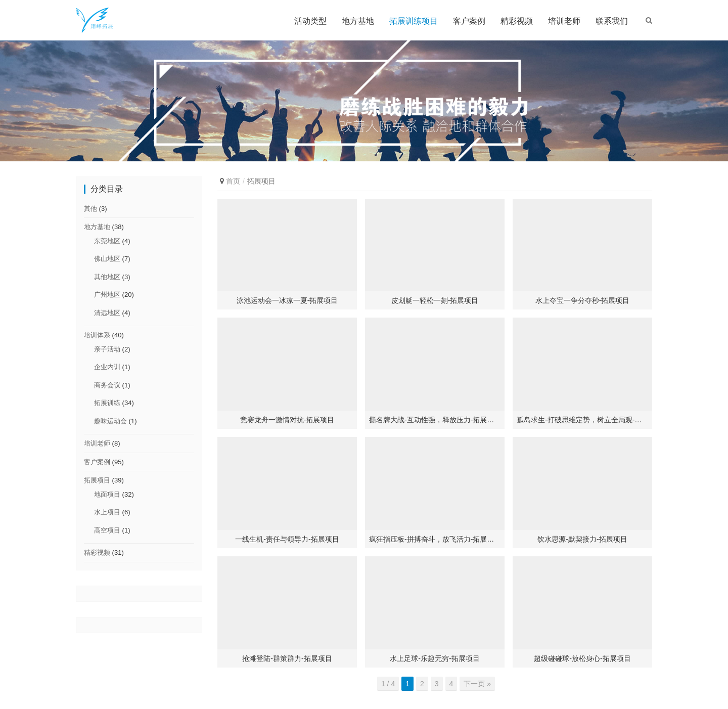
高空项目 (107, 530)
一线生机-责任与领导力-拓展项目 (287, 539)
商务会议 (107, 385)
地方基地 (358, 21)
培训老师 (564, 21)
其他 (90, 209)
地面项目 (107, 494)
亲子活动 (107, 349)
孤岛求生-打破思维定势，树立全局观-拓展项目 (582, 420)
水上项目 (107, 512)
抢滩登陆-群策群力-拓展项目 (287, 658)
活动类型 (310, 21)
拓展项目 (97, 480)
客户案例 (469, 21)
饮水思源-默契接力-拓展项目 (582, 539)
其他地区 (107, 277)
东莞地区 (107, 241)
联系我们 (612, 21)
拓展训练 (107, 403)
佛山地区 (107, 259)
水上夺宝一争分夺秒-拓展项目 (583, 300)
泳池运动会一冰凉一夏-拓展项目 (287, 300)
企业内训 (107, 367)
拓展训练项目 (414, 21)
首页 (233, 181)
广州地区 (107, 295)
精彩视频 (517, 21)
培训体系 (97, 335)
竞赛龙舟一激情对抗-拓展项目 (287, 420)
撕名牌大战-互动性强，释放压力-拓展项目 (435, 420)
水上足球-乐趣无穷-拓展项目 (435, 658)
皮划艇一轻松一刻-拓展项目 (435, 300)
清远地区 (107, 313)
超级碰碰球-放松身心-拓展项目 (582, 658)
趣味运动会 (110, 421)
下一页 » (477, 684)
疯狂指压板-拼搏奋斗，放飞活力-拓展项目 (435, 539)
